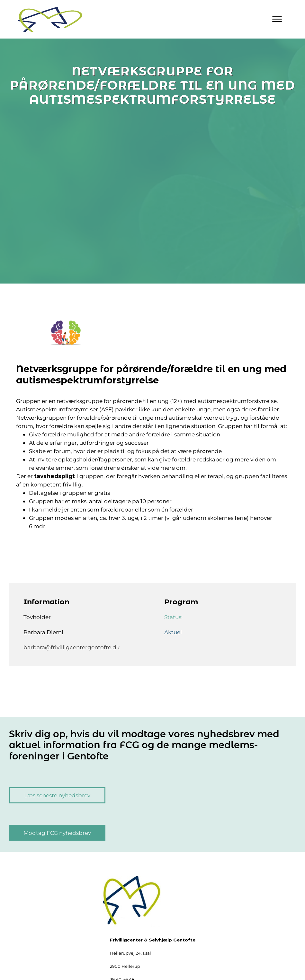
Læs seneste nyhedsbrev (57, 795)
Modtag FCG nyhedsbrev (57, 833)
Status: (174, 617)
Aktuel (173, 632)
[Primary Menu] (277, 19)
